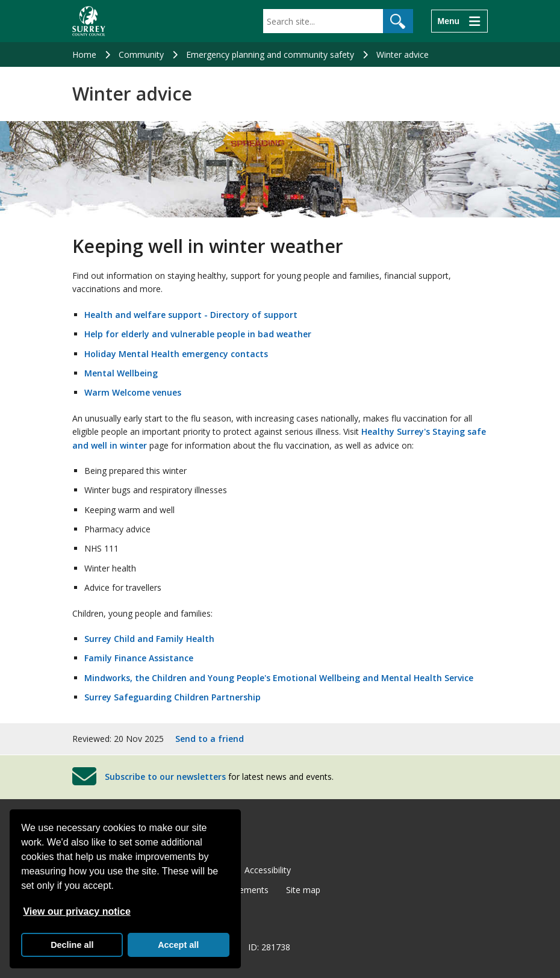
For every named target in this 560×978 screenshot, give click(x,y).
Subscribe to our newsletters (165, 777)
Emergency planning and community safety (270, 55)
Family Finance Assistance (139, 658)
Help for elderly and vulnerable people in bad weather (198, 334)
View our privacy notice (76, 911)
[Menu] (459, 21)
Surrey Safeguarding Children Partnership (173, 697)
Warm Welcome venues (133, 392)
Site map (303, 890)
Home (84, 55)
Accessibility (268, 870)
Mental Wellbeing (121, 373)
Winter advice (403, 55)
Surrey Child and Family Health (149, 639)
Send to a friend (210, 739)
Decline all (72, 945)
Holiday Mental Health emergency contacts (176, 354)
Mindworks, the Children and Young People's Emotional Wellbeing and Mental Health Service (279, 678)
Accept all (178, 945)
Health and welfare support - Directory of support (191, 315)
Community (141, 55)
